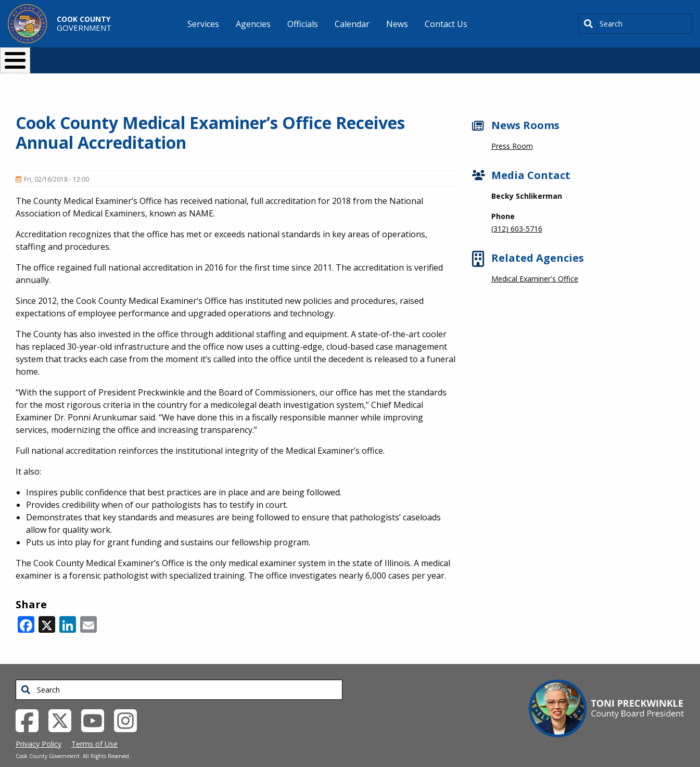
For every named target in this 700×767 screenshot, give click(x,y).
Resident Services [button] (240, 56)
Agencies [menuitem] (253, 24)
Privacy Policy (39, 727)
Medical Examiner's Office (535, 261)
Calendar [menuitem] (352, 24)
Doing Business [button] (322, 56)
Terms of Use (94, 727)
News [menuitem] (397, 24)
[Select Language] (527, 56)
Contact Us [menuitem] (446, 24)
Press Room (512, 129)
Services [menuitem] (203, 24)
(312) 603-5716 (517, 212)
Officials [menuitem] (303, 24)
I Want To (142, 56)
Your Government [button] (411, 56)
